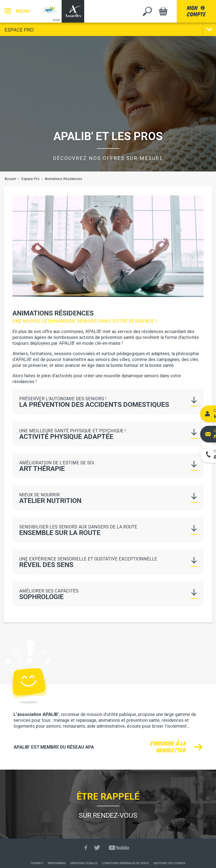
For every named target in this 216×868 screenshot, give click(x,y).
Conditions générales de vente (125, 863)
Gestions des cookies (170, 863)
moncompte (196, 11)
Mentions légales (84, 863)
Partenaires (57, 863)
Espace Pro (19, 30)
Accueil (10, 179)
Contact (37, 863)
